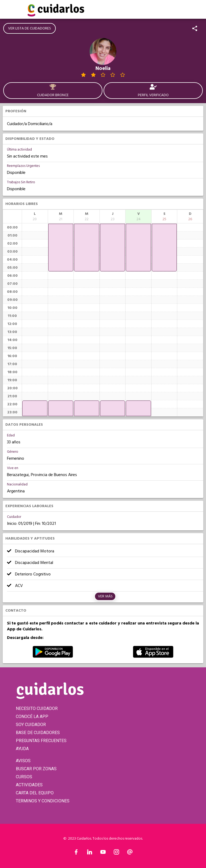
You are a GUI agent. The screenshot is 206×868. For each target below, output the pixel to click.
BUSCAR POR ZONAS (36, 769)
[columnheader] (35, 216)
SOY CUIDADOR (31, 725)
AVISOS (23, 761)
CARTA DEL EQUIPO (35, 793)
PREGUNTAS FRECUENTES (41, 741)
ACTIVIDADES (29, 785)
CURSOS (24, 777)
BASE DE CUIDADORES (38, 733)
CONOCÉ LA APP (32, 717)
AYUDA (22, 749)
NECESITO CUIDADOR (37, 708)
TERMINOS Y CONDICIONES (43, 801)
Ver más (105, 596)
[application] (35, 408)
